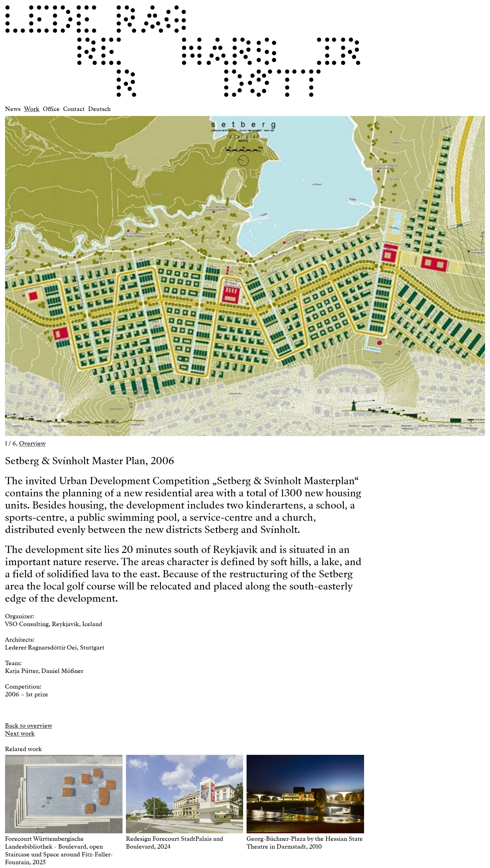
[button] (125, 273)
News (13, 109)
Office (51, 109)
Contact (74, 109)
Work (32, 109)
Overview (32, 443)
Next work (20, 733)
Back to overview (29, 726)
